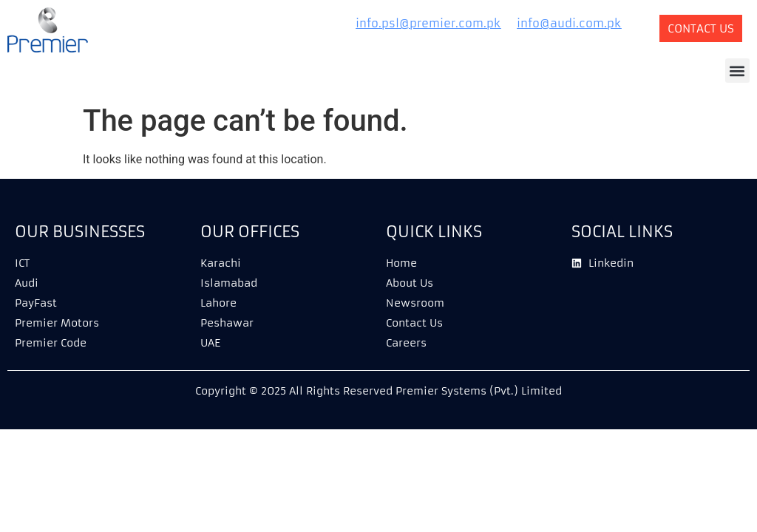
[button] (737, 71)
